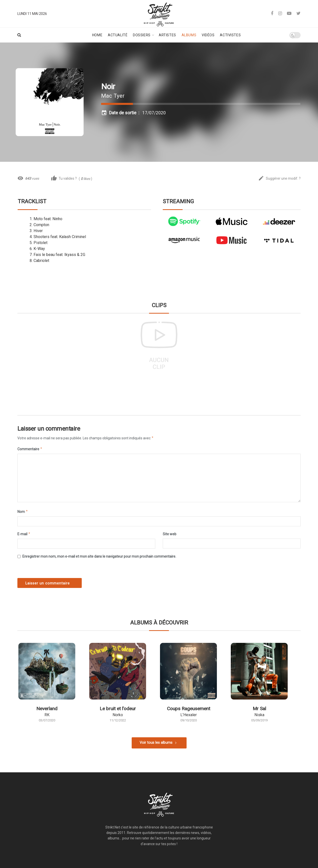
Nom (23, 512)
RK (47, 715)
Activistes (230, 35)
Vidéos (208, 35)
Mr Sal (259, 709)
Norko (118, 715)
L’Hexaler (189, 715)
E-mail (24, 534)
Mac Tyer (113, 96)
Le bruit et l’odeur (118, 709)
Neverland (47, 709)
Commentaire (30, 449)
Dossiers (142, 35)
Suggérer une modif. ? (279, 179)
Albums (189, 35)
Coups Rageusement (189, 709)
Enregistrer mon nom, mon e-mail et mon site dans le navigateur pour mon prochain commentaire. (99, 556)
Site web (170, 534)
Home (97, 35)
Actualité (118, 35)
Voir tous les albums (156, 743)
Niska (259, 715)
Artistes (167, 35)
